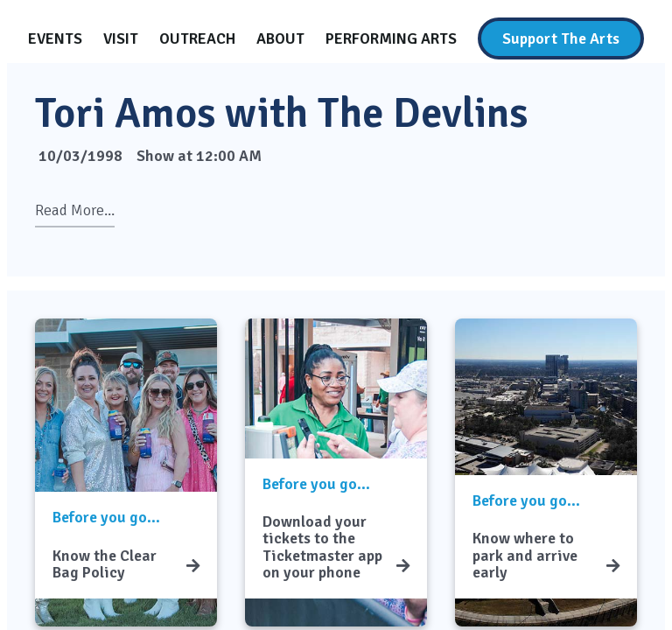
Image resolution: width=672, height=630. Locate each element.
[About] (280, 38)
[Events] (55, 38)
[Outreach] (197, 38)
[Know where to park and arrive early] (613, 566)
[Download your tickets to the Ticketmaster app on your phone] (403, 566)
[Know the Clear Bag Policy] (193, 566)
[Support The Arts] (561, 38)
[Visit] (121, 38)
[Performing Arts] (391, 38)
